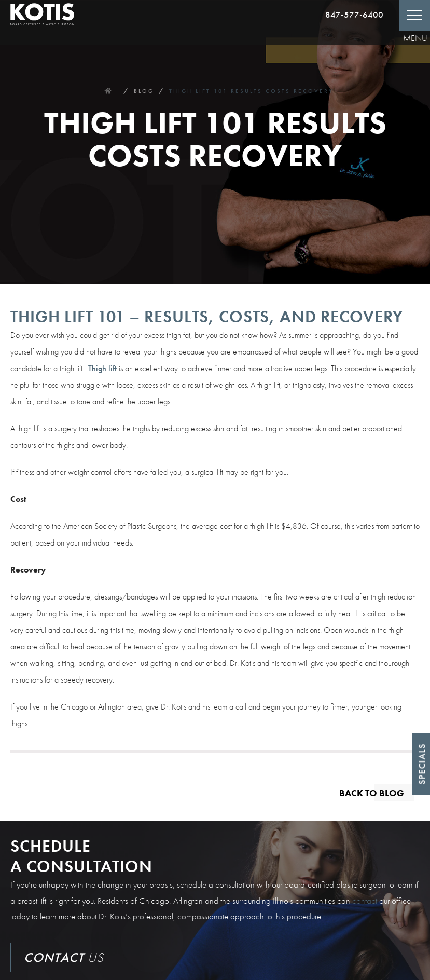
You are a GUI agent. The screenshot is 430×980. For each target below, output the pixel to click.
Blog (144, 91)
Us (64, 957)
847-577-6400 (354, 15)
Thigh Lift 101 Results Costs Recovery (251, 91)
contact (365, 901)
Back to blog (372, 792)
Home (108, 91)
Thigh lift (103, 368)
